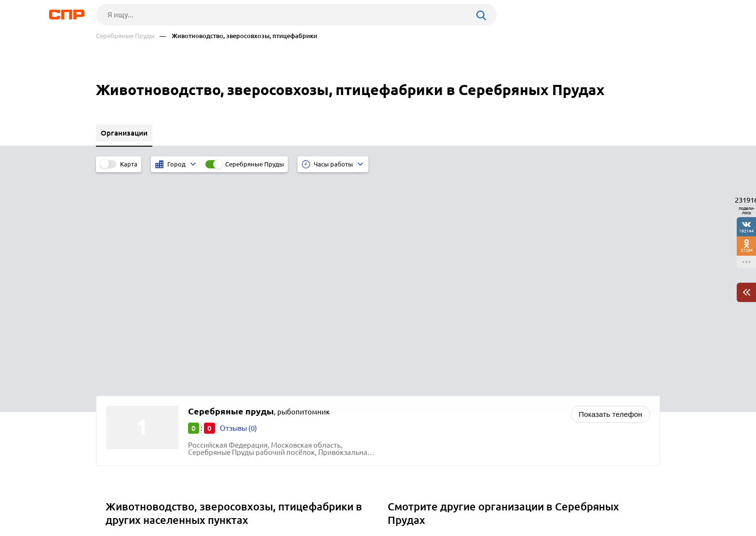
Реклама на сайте (242, 500)
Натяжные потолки (424, 337)
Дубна (120, 325)
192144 (746, 231)
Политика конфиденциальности (225, 528)
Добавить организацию (617, 500)
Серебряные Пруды (125, 36)
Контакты (312, 500)
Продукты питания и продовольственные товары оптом (486, 361)
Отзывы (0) (238, 213)
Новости (174, 500)
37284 (747, 250)
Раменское (128, 361)
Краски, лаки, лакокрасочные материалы (461, 325)
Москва (122, 349)
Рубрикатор (114, 500)
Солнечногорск (135, 373)
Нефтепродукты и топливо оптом (448, 349)
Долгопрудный (135, 337)
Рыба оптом (412, 373)
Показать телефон (610, 199)
